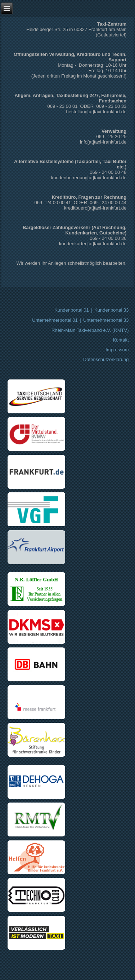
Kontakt (121, 340)
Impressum (117, 350)
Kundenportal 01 (71, 310)
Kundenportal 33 (111, 310)
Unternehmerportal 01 (55, 320)
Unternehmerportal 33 (106, 320)
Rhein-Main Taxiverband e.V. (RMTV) (90, 330)
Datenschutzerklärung (106, 359)
